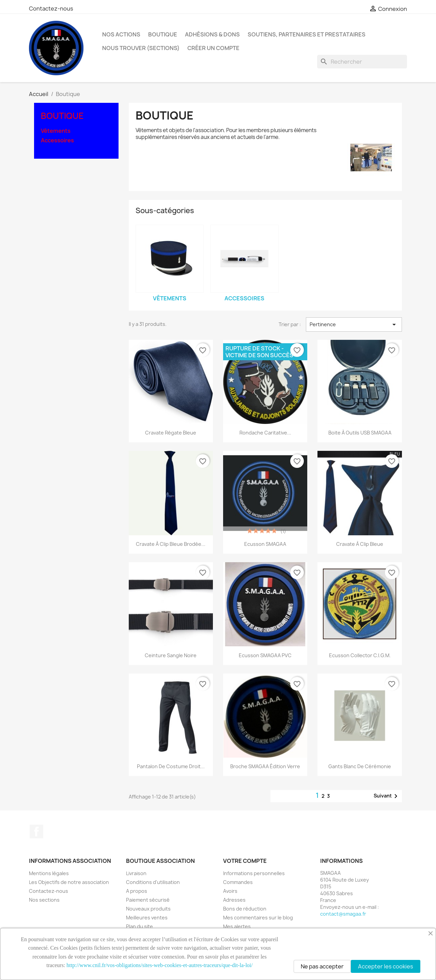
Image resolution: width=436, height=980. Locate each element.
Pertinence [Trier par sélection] (354, 325)
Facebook (36, 832)
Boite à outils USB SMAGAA (360, 433)
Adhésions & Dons (212, 34)
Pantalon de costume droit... (171, 766)
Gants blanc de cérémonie (360, 766)
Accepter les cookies (386, 966)
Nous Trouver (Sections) (141, 48)
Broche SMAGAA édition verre (265, 766)
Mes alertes (237, 926)
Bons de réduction (245, 909)
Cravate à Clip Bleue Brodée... (171, 544)
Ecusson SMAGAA (265, 544)
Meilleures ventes (147, 918)
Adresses (234, 900)
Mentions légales (49, 873)
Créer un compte (213, 48)
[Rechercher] (362, 62)
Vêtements (56, 131)
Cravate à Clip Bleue (360, 544)
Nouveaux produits (148, 909)
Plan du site (139, 926)
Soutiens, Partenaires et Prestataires (307, 34)
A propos (137, 891)
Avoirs (230, 891)
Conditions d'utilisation (153, 882)
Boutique (163, 34)
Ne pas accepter (322, 966)
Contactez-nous (51, 9)
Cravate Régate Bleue (171, 433)
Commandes (238, 882)
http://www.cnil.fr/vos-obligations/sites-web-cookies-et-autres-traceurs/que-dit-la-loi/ (159, 965)
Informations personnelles (254, 873)
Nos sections (44, 900)
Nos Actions (121, 34)
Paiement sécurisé (148, 900)
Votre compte (245, 861)
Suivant (387, 796)
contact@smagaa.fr (343, 914)
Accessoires (57, 140)
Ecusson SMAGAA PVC (265, 655)
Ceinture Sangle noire (171, 655)
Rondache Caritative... (265, 433)
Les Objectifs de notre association (69, 882)
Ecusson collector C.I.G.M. (360, 655)
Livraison (136, 873)
